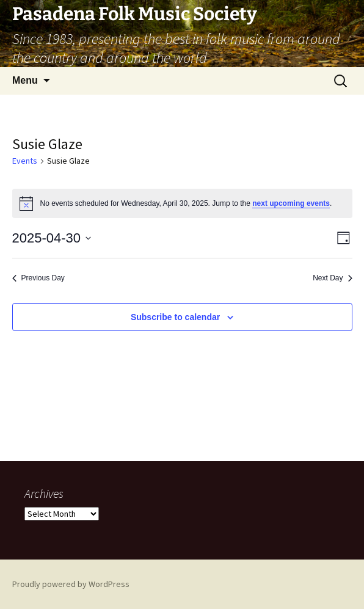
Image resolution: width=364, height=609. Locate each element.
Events (25, 161)
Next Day (332, 278)
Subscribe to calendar (175, 317)
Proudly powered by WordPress (71, 584)
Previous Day (38, 278)
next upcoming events (291, 203)
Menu (25, 80)
